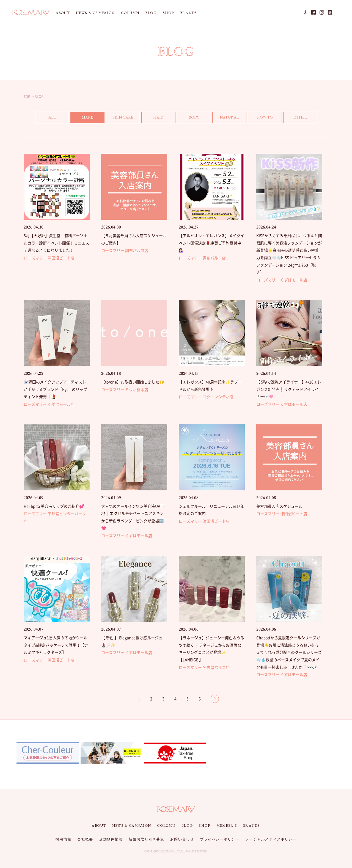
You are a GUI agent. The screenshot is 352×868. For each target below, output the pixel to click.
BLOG (151, 13)
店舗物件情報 (111, 839)
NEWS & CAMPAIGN (95, 13)
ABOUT (63, 13)
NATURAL (229, 117)
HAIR (158, 117)
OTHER (300, 117)
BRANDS (189, 13)
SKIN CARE (123, 117)
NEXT (215, 699)
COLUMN (130, 13)
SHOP (168, 13)
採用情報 (63, 839)
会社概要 (85, 839)
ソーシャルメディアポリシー (271, 839)
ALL (52, 117)
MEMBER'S (227, 826)
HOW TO (265, 117)
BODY (194, 117)
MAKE (87, 117)
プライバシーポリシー (220, 839)
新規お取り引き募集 (146, 839)
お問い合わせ (182, 839)
